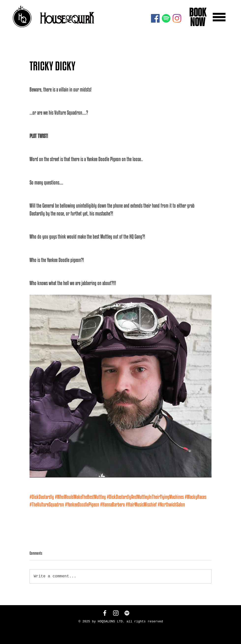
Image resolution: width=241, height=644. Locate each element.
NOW (197, 22)
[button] (219, 17)
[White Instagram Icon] (116, 613)
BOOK (197, 12)
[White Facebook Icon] (105, 613)
